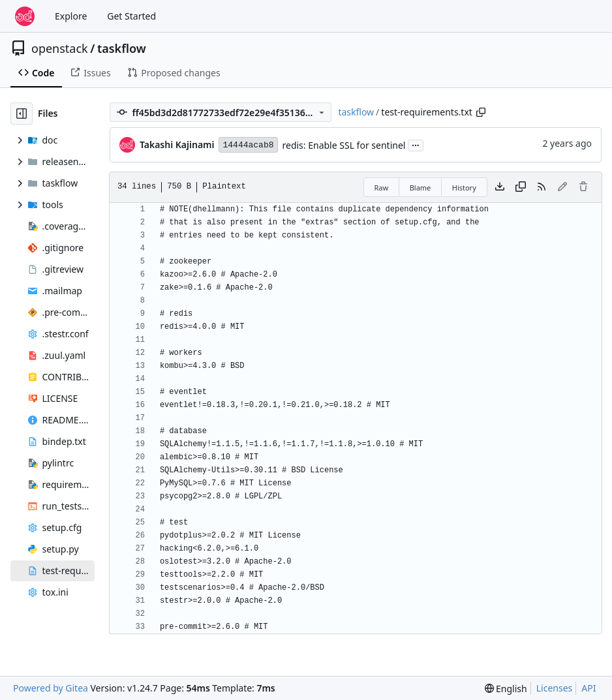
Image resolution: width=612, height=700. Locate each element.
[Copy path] (481, 112)
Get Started (131, 16)
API (589, 688)
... (416, 144)
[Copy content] (521, 187)
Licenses (555, 688)
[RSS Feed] (542, 187)
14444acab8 (248, 145)
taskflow (122, 48)
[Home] (25, 16)
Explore (71, 16)
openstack (60, 48)
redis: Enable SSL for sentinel (344, 145)
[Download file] (500, 187)
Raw (382, 188)
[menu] (506, 689)
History (464, 188)
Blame (421, 188)
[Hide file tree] (22, 114)
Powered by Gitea (51, 688)
